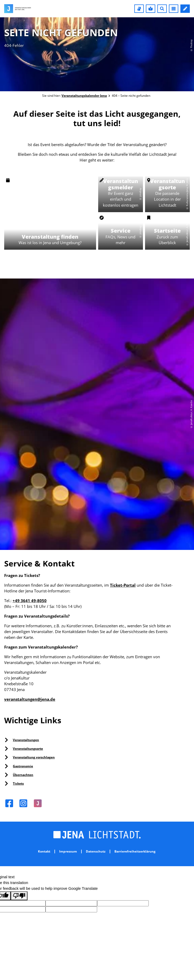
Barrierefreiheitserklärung (135, 852)
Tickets (18, 783)
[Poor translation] (19, 896)
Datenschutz (96, 852)
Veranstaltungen (26, 740)
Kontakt (44, 852)
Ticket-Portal (123, 585)
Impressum (68, 852)
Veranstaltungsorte (28, 749)
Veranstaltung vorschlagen (34, 757)
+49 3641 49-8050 (30, 601)
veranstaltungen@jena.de (30, 699)
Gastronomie (23, 766)
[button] (139, 9)
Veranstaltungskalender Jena (84, 96)
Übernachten (23, 775)
